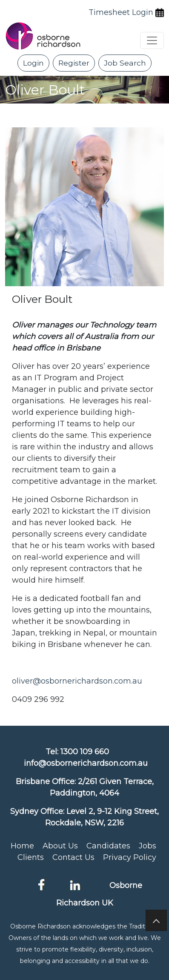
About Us (60, 846)
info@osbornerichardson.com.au (86, 763)
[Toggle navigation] (152, 40)
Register (74, 63)
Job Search (125, 63)
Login (33, 63)
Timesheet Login (121, 12)
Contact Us (73, 857)
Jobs (148, 846)
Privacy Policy (130, 857)
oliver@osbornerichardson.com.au (77, 681)
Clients (31, 857)
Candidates (108, 846)
